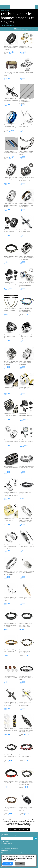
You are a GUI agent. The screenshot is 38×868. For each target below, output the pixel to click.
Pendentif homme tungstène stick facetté (10, 152)
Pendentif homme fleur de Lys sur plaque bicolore (26, 809)
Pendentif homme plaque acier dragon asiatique (27, 572)
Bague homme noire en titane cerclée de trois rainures (11, 48)
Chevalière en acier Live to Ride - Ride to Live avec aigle (11, 363)
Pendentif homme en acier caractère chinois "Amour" (11, 599)
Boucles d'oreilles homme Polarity (24, 388)
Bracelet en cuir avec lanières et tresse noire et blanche (11, 625)
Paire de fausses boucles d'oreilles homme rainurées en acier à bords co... (27, 285)
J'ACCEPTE (8, 864)
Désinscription (6, 843)
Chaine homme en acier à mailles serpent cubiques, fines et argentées (26, 101)
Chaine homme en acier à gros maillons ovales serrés (26, 153)
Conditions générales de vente (10, 848)
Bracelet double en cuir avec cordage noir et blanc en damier (11, 756)
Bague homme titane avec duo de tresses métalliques (25, 363)
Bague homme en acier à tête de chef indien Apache (11, 336)
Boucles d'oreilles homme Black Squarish (26, 441)
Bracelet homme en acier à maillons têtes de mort (27, 467)
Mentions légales (6, 851)
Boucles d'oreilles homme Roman (9, 519)
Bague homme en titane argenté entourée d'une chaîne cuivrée (26, 205)
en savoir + (12, 860)
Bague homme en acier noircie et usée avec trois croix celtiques (27, 258)
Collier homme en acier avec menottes (26, 126)
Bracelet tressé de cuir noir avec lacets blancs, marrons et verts (26, 783)
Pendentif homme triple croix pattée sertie (26, 231)
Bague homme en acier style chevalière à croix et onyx (26, 336)
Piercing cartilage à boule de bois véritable (11, 677)
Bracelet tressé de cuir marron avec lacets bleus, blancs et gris (26, 310)
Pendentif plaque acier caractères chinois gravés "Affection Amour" (11, 494)
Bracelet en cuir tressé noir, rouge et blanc (26, 756)
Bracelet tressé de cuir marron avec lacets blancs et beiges (26, 651)
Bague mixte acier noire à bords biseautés (11, 231)
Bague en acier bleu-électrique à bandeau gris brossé (10, 126)
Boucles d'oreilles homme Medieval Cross (11, 467)
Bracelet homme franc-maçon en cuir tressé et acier (26, 678)
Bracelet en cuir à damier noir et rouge (11, 782)
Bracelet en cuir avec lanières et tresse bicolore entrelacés (26, 625)
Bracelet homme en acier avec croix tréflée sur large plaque (11, 546)
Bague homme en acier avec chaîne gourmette (11, 178)
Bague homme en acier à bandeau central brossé (11, 441)
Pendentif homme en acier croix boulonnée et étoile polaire (11, 704)
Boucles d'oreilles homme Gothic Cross (10, 414)
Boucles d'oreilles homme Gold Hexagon (26, 47)
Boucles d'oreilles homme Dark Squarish (26, 414)
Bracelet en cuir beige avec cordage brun (10, 651)
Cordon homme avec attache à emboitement (11, 309)
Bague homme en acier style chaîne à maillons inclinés (11, 205)
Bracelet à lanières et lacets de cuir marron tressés (10, 809)
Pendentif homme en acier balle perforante (26, 598)
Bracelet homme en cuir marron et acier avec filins (11, 74)
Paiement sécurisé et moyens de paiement (13, 853)
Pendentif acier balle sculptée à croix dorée (10, 729)
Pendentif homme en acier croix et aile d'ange (11, 99)
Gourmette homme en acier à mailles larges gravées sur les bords (26, 520)
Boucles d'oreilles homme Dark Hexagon (11, 283)
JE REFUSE (20, 864)
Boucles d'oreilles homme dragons (9, 388)
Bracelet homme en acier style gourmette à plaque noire (27, 546)
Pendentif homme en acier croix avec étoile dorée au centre (26, 704)
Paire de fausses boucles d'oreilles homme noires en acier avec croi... (27, 179)
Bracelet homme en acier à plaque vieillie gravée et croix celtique (11, 573)
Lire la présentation (8, 26)
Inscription (5, 841)
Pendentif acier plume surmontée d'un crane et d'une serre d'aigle (26, 730)
